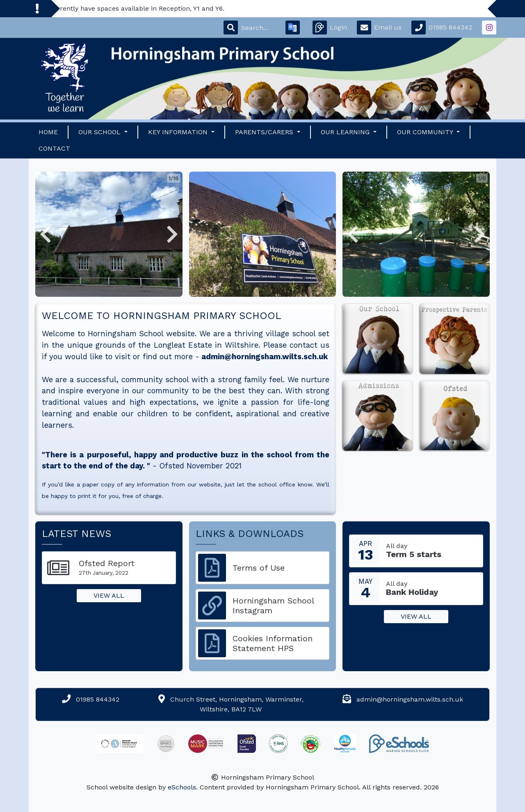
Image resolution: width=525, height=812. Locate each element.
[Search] (258, 28)
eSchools (182, 787)
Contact (54, 148)
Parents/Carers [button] (265, 132)
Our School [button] (100, 132)
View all (109, 595)
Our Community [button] (426, 132)
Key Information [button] (179, 132)
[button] (46, 234)
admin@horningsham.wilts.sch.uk (265, 357)
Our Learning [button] (346, 132)
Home (48, 132)
